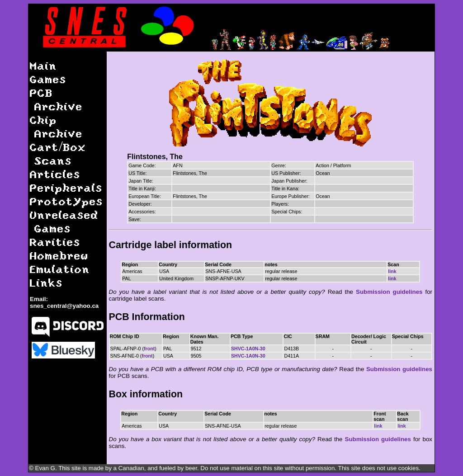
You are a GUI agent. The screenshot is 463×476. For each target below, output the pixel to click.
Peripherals (66, 187)
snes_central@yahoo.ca (64, 306)
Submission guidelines (389, 292)
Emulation (60, 269)
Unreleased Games (64, 221)
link (392, 271)
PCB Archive (56, 99)
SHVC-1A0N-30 (248, 349)
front (149, 349)
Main (43, 65)
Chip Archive (56, 126)
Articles (55, 174)
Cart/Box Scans (58, 153)
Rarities (55, 242)
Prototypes (66, 201)
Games (48, 79)
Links (46, 282)
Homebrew (59, 255)
